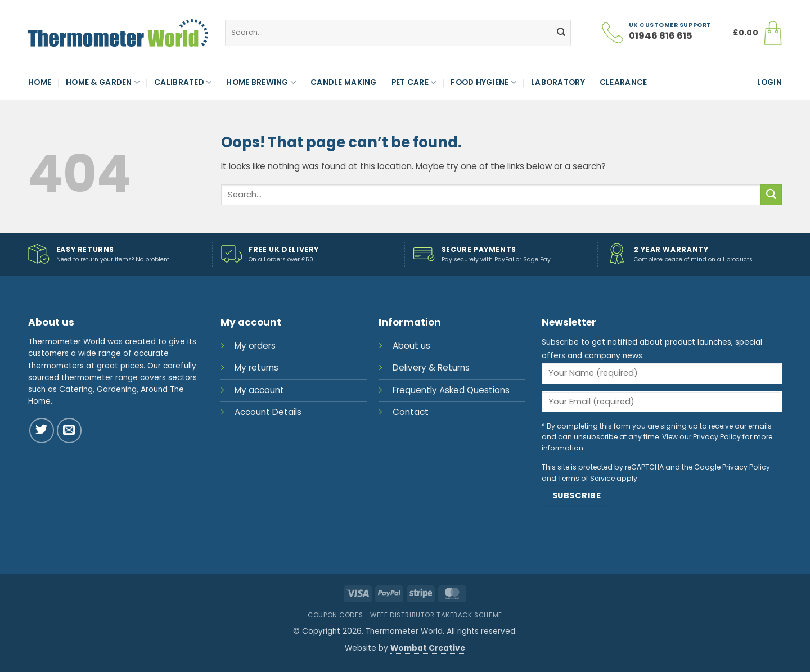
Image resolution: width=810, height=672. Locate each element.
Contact (411, 412)
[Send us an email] (69, 430)
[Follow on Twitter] (42, 430)
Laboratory (558, 82)
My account (259, 390)
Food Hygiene (483, 83)
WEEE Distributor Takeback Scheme (436, 615)
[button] (757, 33)
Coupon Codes (335, 615)
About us (411, 346)
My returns (256, 367)
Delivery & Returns (431, 367)
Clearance (623, 82)
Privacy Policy (717, 437)
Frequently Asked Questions (451, 390)
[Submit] (561, 33)
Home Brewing (261, 83)
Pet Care (414, 83)
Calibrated (183, 83)
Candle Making (344, 82)
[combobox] (398, 33)
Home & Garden (103, 83)
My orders (255, 346)
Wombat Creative (428, 648)
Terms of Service (586, 478)
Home (40, 82)
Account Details (268, 412)
